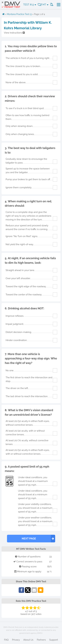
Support (54, 640)
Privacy (16, 640)
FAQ (6, 640)
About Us (28, 640)
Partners (41, 640)
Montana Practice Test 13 (19, 14)
